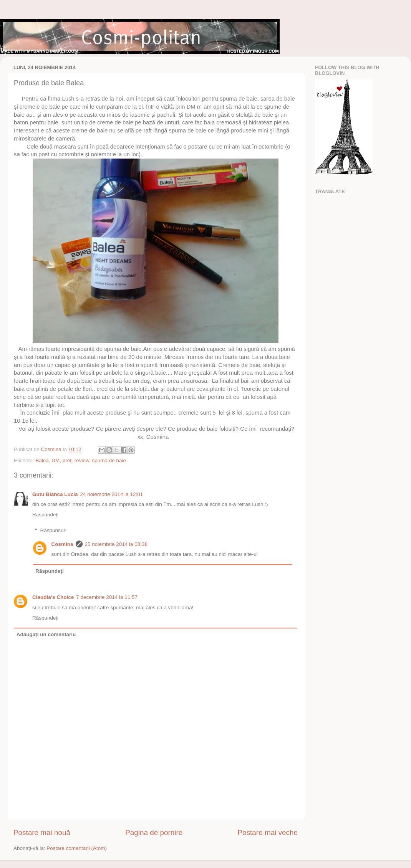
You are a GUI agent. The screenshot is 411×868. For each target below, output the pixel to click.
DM (56, 460)
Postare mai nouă (42, 832)
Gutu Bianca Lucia (55, 494)
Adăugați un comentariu (46, 634)
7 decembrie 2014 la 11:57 (107, 597)
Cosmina (62, 544)
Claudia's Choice (53, 597)
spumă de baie (109, 460)
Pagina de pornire (154, 832)
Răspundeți (45, 515)
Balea (42, 460)
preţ (67, 460)
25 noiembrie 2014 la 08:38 (116, 544)
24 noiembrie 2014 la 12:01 (112, 494)
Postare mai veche (268, 832)
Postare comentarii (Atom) (77, 848)
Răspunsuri (53, 530)
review (82, 460)
